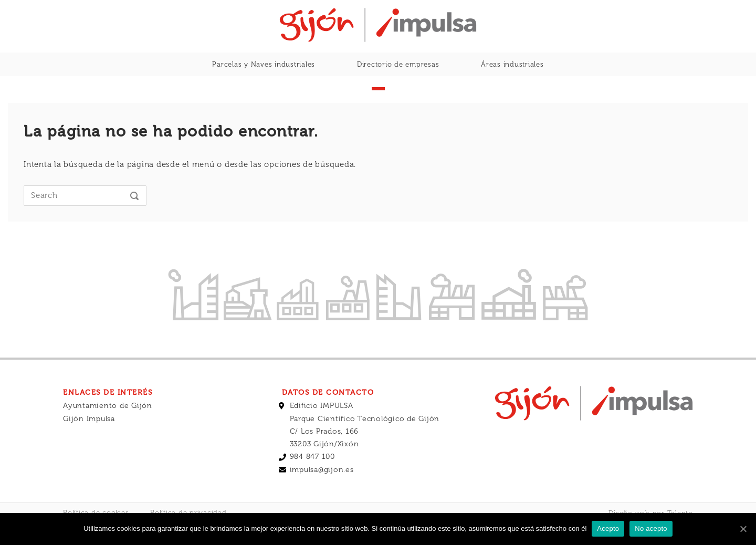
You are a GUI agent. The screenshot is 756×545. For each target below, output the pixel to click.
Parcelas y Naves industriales (264, 64)
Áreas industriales (512, 64)
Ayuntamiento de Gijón (108, 426)
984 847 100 (312, 477)
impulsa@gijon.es (322, 490)
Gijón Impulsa (89, 439)
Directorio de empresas (398, 64)
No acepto (651, 528)
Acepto (608, 528)
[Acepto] (743, 529)
